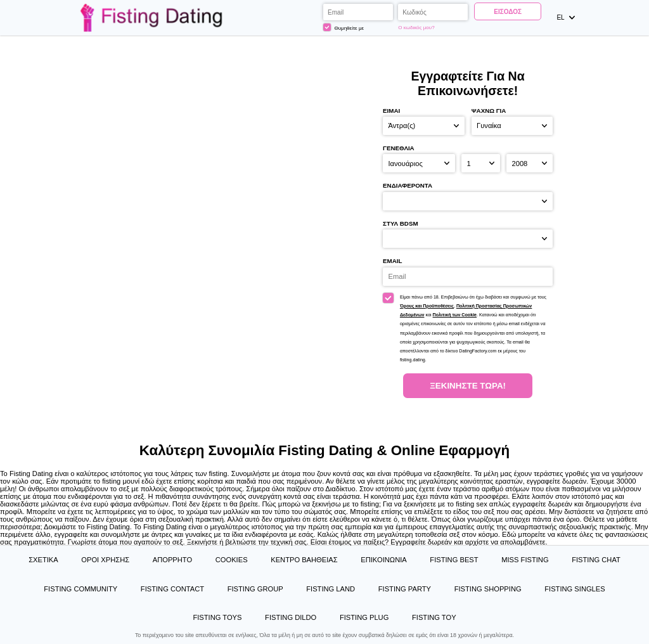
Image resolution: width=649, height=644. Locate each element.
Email (392, 261)
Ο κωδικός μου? (416, 28)
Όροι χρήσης (105, 560)
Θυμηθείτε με (344, 27)
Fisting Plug (364, 617)
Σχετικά (43, 560)
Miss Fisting (525, 560)
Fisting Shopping (488, 589)
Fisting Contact (172, 589)
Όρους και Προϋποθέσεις (427, 306)
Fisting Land (331, 589)
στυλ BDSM (400, 223)
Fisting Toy (434, 617)
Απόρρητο (172, 560)
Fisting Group (255, 589)
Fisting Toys (217, 617)
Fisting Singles (575, 589)
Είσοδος (508, 12)
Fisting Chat (596, 560)
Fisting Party (405, 589)
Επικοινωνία (383, 560)
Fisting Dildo (291, 617)
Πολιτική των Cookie (455, 315)
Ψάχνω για (489, 111)
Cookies (232, 560)
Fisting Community (80, 589)
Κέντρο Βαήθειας (304, 560)
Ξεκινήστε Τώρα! (468, 386)
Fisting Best (454, 560)
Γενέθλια (399, 148)
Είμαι (391, 111)
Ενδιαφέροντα (408, 185)
